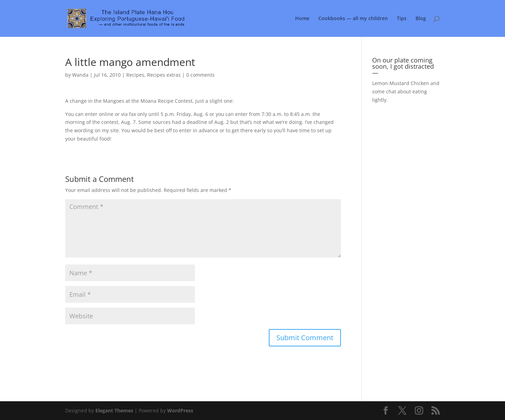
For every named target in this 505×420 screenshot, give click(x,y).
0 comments (200, 75)
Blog (421, 19)
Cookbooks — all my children (353, 19)
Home (302, 19)
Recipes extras (164, 75)
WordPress (180, 410)
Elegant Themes (114, 410)
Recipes (135, 75)
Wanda (80, 75)
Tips (402, 19)
